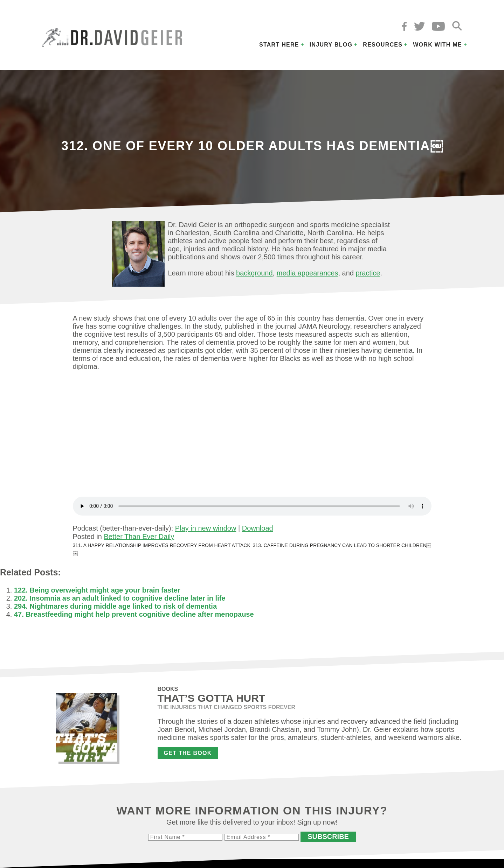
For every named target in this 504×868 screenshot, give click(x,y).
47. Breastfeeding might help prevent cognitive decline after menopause (134, 614)
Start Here (279, 45)
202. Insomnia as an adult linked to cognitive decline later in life (120, 598)
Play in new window (206, 528)
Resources (383, 45)
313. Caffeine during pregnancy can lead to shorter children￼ (342, 545)
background (254, 273)
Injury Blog (331, 45)
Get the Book (188, 753)
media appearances (308, 273)
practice (368, 273)
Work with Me (437, 45)
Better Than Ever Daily (139, 537)
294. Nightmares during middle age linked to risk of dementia (115, 606)
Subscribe (328, 836)
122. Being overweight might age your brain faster (97, 590)
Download (258, 528)
